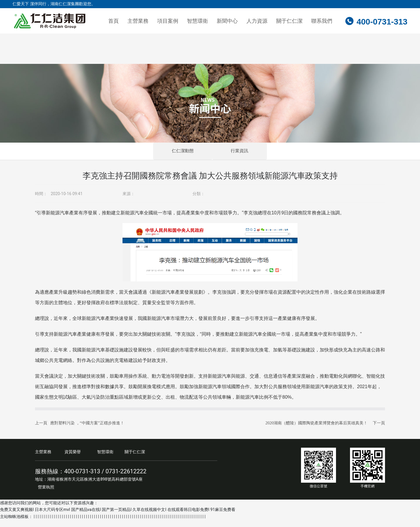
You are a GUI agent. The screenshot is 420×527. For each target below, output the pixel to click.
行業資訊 (266, 155)
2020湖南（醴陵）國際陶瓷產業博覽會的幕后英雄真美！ (316, 430)
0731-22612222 (126, 478)
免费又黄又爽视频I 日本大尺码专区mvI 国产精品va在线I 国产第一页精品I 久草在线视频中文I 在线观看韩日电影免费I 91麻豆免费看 (118, 517)
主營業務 (43, 459)
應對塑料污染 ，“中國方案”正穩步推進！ (87, 430)
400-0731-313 (382, 22)
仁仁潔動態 (156, 155)
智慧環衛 (105, 459)
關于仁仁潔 (135, 459)
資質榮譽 (73, 459)
